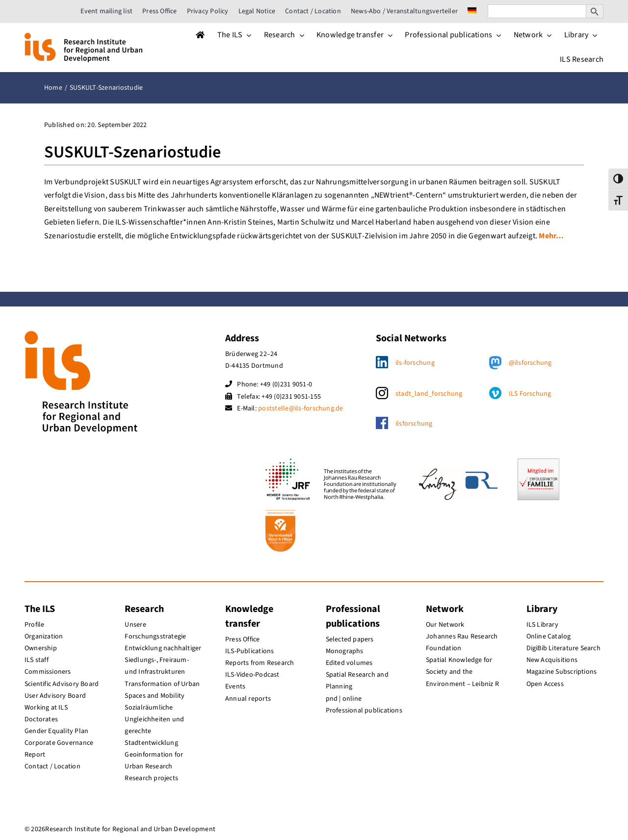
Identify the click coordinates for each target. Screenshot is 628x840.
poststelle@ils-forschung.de (301, 408)
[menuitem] (472, 11)
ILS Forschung (530, 394)
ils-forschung (415, 363)
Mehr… (551, 236)
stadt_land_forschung (429, 394)
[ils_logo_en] (83, 37)
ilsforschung (414, 424)
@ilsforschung (530, 363)
